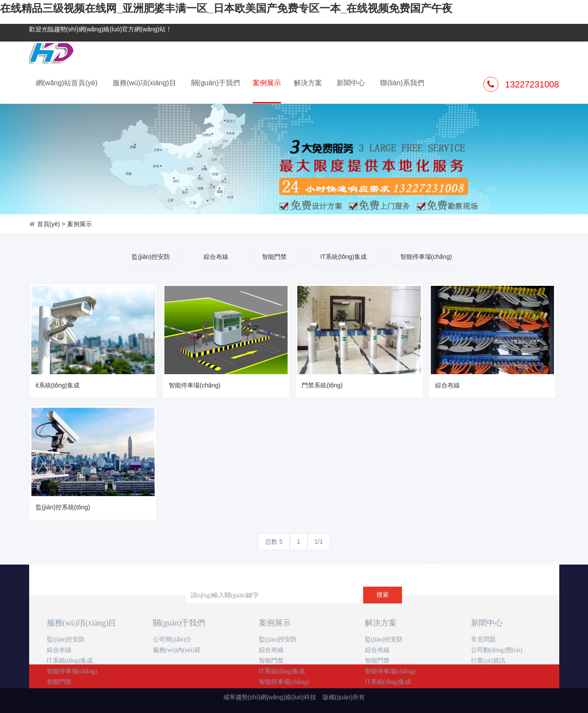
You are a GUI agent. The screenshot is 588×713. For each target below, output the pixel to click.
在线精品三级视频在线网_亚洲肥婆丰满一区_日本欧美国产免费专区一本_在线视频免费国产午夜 (226, 8)
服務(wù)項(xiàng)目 (144, 83)
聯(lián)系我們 (402, 83)
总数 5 (274, 542)
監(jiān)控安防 (151, 257)
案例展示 (267, 91)
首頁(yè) (49, 224)
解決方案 (308, 83)
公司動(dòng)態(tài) (497, 650)
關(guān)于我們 (216, 83)
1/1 (319, 542)
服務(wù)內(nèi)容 (177, 650)
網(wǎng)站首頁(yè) (67, 83)
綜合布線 (216, 257)
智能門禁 (274, 257)
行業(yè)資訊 (488, 661)
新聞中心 (351, 83)
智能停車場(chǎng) (426, 257)
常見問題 (483, 639)
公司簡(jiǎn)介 (172, 639)
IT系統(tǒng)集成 (343, 257)
